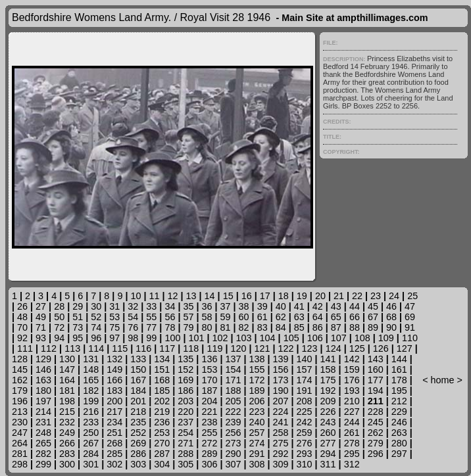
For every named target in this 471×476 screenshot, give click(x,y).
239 (233, 422)
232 (67, 422)
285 (114, 454)
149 (114, 369)
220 (186, 412)
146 (43, 369)
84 (281, 327)
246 (399, 422)
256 (233, 433)
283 (67, 454)
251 (114, 433)
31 (114, 306)
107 (339, 338)
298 (20, 464)
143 (376, 359)
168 (162, 380)
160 (376, 369)
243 (328, 422)
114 (96, 348)
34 (170, 306)
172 (257, 380)
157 (305, 369)
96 (96, 338)
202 (162, 401)
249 (67, 433)
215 (67, 412)
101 (196, 338)
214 (43, 412)
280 (399, 443)
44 (355, 306)
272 (209, 443)
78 (170, 327)
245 (376, 422)
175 (328, 380)
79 (188, 327)
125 (357, 348)
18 (284, 296)
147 (67, 369)
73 (78, 327)
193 (352, 391)
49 (41, 317)
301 (91, 464)
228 (376, 412)
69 (410, 317)
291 (257, 454)
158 (328, 369)
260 (328, 433)
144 (399, 359)
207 (281, 401)
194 (376, 391)
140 (305, 359)
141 (328, 359)
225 (305, 412)
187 (209, 391)
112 (49, 348)
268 (114, 443)
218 (138, 412)
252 (138, 433)
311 (328, 464)
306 (209, 464)
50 (59, 317)
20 (320, 296)
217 (114, 412)
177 (376, 380)
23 (376, 296)
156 (281, 369)
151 (162, 369)
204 (209, 401)
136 (209, 359)
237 (186, 422)
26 (22, 306)
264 (20, 443)
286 (138, 454)
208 (305, 401)
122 (286, 348)
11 (154, 296)
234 (114, 422)
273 (233, 443)
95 (78, 338)
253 (162, 433)
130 (67, 359)
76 (133, 327)
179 (20, 391)
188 (233, 391)
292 (281, 454)
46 (391, 306)
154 (233, 369)
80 (207, 327)
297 (399, 454)
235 (138, 422)
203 (186, 401)
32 (133, 306)
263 (399, 433)
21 (339, 296)
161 (399, 369)
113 (72, 348)
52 (96, 317)
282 (43, 454)
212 (399, 401)
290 (233, 454)
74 (96, 327)
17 (265, 296)
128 (20, 359)
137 (233, 359)
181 (67, 391)
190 (281, 391)
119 (214, 348)
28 (59, 306)
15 (228, 296)
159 (352, 369)
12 (173, 296)
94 (59, 338)
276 (305, 443)
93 (41, 338)
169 (186, 380)
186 (186, 391)
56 (170, 317)
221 (209, 412)
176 (352, 380)
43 (336, 306)
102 (220, 338)
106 (315, 338)
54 (133, 317)
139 (281, 359)
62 (281, 317)
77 (151, 327)
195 (399, 391)
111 (25, 348)
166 (114, 380)
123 (310, 348)
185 (162, 391)
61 (262, 317)
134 (162, 359)
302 (114, 464)
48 (22, 317)
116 (143, 348)
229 (399, 412)
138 (257, 359)
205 (233, 401)
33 (151, 306)
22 (357, 296)
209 (328, 401)
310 (305, 464)
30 (96, 306)
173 (281, 380)
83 (262, 327)
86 (318, 327)
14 (210, 296)
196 (20, 401)
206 (257, 401)
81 (226, 327)
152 (186, 369)
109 (386, 338)
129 (43, 359)
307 (233, 464)
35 (188, 306)
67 (373, 317)
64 (318, 317)
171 (233, 380)
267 (91, 443)
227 (352, 412)
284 (91, 454)
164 (67, 380)
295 (352, 454)
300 (67, 464)
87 (336, 327)
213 (20, 412)
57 (188, 317)
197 (43, 401)
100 (172, 338)
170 (209, 380)
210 (352, 401)
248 (43, 433)
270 (162, 443)
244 (352, 422)
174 (305, 380)
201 (138, 401)
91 (410, 327)
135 (186, 359)
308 (257, 464)
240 (257, 422)
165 (91, 380)
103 (244, 338)
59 (226, 317)
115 (120, 348)
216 (91, 412)
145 (20, 369)
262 (376, 433)
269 (138, 443)
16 (247, 296)
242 (305, 422)
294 (328, 454)
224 (281, 412)
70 (22, 327)
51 (78, 317)
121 (262, 348)
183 (114, 391)
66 (355, 317)
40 (281, 306)
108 (362, 338)
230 (20, 422)
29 (78, 306)
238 (209, 422)
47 (410, 306)
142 (352, 359)
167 (138, 380)
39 (262, 306)
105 (291, 338)
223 (257, 412)
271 (186, 443)
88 (355, 327)
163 (43, 380)
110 (410, 338)
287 (162, 454)
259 (305, 433)
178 (399, 380)
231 (43, 422)
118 (191, 348)
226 (328, 412)
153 (209, 369)
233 (91, 422)
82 (244, 327)
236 (162, 422)
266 (67, 443)
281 (20, 454)
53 (114, 317)
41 (299, 306)
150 (138, 369)
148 (91, 369)
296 (376, 454)
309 (281, 464)
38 (244, 306)
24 (394, 296)
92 (22, 338)
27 (41, 306)
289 (209, 454)
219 (162, 412)
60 (244, 317)
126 (381, 348)
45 (373, 306)
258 (281, 433)
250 (91, 433)
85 (299, 327)
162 (20, 380)
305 (186, 464)
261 (352, 433)
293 (305, 454)
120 (238, 348)
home (443, 380)
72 (59, 327)
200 (114, 401)
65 (336, 317)
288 (186, 454)
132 (114, 359)
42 (318, 306)
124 (334, 348)
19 (302, 296)
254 (186, 433)
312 (352, 464)
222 (233, 412)
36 (207, 306)
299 (43, 464)
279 (376, 443)
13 (191, 296)
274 (257, 443)
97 (114, 338)
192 (328, 391)
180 (43, 391)
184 (138, 391)
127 (405, 348)
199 (91, 401)
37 (226, 306)
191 (305, 391)
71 (41, 327)
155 (257, 369)
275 (281, 443)
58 (207, 317)
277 (328, 443)
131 (91, 359)
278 (352, 443)
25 (412, 296)
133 (138, 359)
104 (268, 338)
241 (281, 422)
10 (136, 296)
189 (257, 391)
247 (20, 433)
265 (43, 443)
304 (162, 464)
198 (67, 401)
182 (91, 391)
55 (151, 317)
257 (257, 433)
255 (209, 433)
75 (114, 327)
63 (299, 317)
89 (373, 327)
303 (138, 464)
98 (133, 338)
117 (167, 348)
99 (151, 338)
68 (391, 317)
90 (391, 327)
